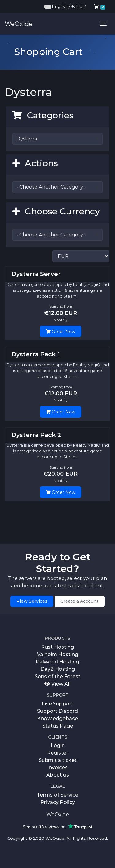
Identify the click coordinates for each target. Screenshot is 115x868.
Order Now (61, 332)
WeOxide (19, 24)
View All (57, 684)
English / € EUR (65, 6)
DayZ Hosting (58, 669)
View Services (32, 601)
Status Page (58, 726)
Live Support (57, 704)
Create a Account (79, 601)
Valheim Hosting (58, 654)
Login (58, 745)
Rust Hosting (57, 647)
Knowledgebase (57, 718)
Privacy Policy (58, 802)
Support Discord (57, 711)
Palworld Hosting (57, 662)
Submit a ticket (58, 760)
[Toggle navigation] (103, 24)
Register (57, 753)
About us (58, 775)
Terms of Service (57, 795)
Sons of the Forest (57, 676)
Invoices (57, 768)
